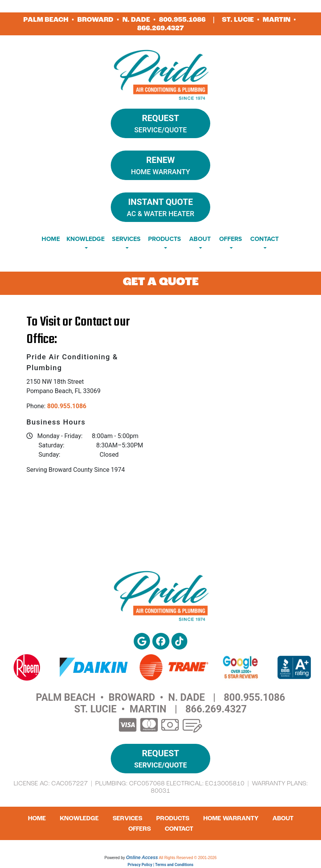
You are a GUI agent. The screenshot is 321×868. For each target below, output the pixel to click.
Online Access (142, 858)
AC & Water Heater (160, 207)
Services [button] (126, 239)
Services (127, 818)
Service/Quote (160, 123)
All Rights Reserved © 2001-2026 (188, 858)
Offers (140, 829)
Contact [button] (264, 239)
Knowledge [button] (85, 239)
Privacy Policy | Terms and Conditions (160, 865)
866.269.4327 (160, 28)
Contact (179, 829)
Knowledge (79, 818)
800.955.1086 (182, 20)
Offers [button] (231, 239)
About (283, 818)
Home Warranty (160, 165)
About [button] (200, 239)
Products (173, 818)
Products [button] (165, 239)
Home (51, 239)
